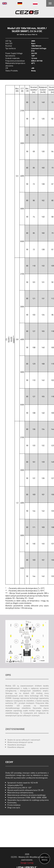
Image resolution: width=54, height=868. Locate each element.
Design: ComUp (27, 863)
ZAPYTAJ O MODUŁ (45, 859)
